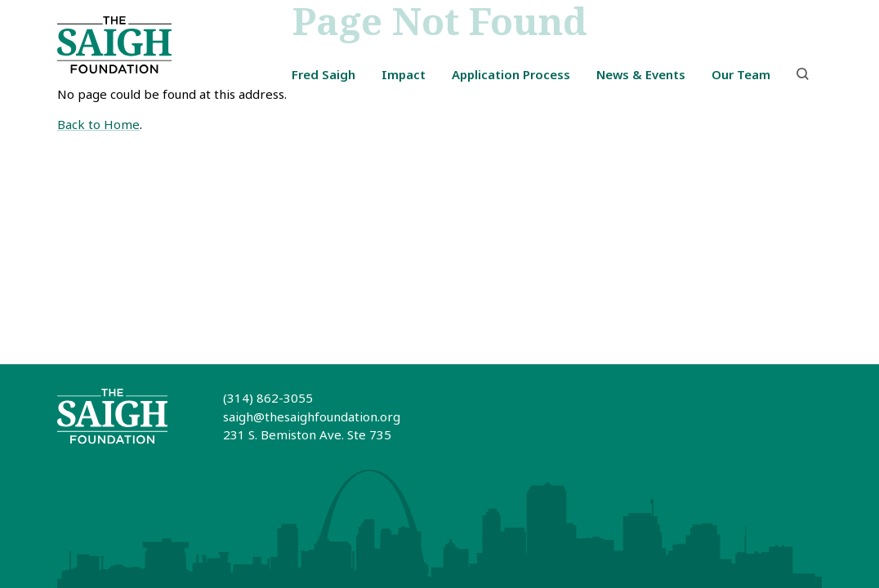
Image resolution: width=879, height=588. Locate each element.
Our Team (741, 74)
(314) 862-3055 (268, 398)
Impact (404, 74)
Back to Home (98, 124)
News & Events (641, 74)
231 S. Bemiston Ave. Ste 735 (307, 434)
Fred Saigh (323, 74)
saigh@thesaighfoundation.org (312, 416)
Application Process (511, 74)
